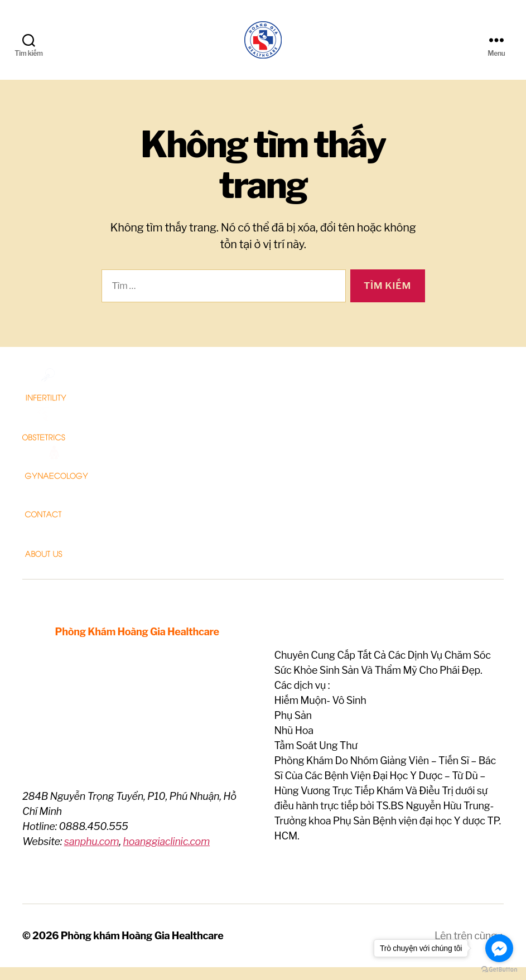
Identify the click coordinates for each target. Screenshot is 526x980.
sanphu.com (92, 854)
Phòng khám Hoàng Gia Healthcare (142, 948)
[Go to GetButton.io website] (499, 969)
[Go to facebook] (499, 948)
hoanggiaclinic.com (166, 854)
